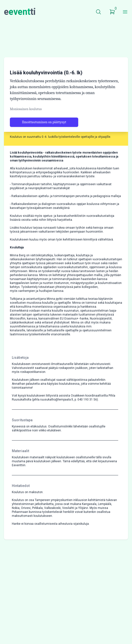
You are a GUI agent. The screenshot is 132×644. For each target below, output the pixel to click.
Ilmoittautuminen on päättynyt (44, 144)
